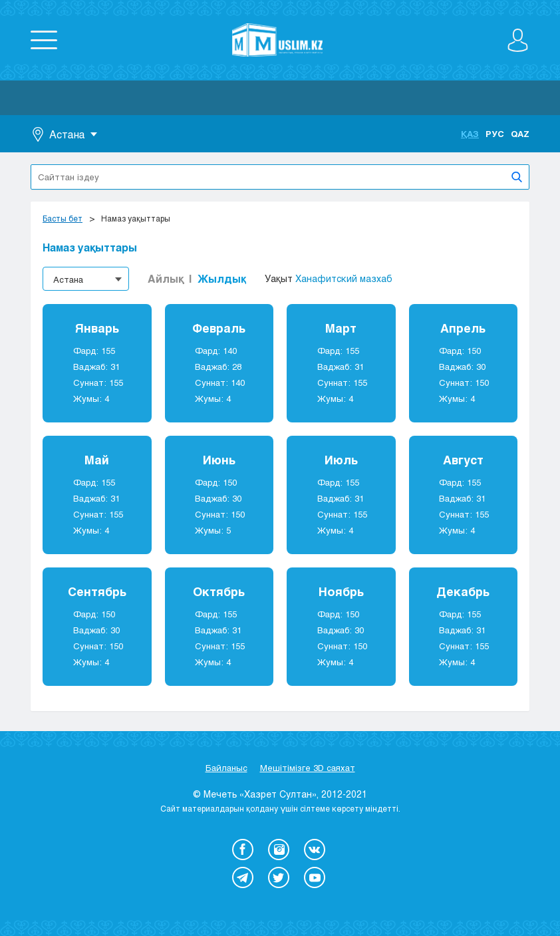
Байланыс (226, 768)
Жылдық (222, 278)
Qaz (520, 134)
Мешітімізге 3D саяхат (308, 768)
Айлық (166, 278)
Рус (495, 134)
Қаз (470, 134)
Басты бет (63, 218)
